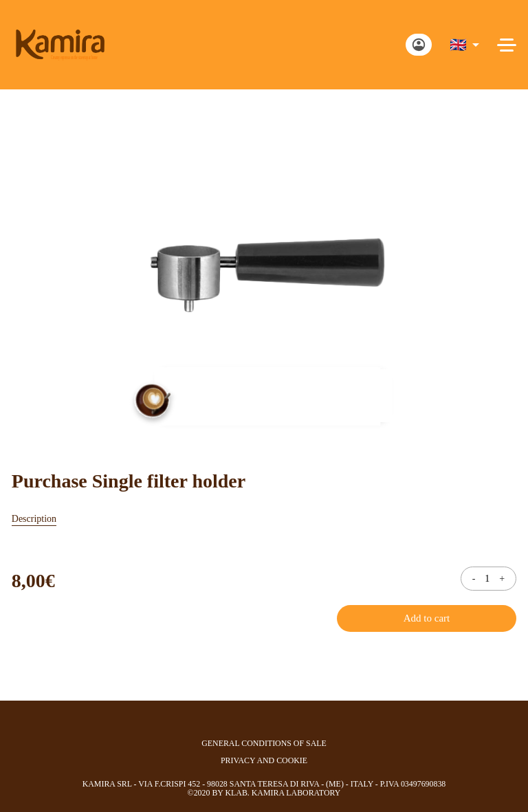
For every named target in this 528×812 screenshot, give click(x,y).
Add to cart (427, 618)
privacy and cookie (264, 761)
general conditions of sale (264, 744)
